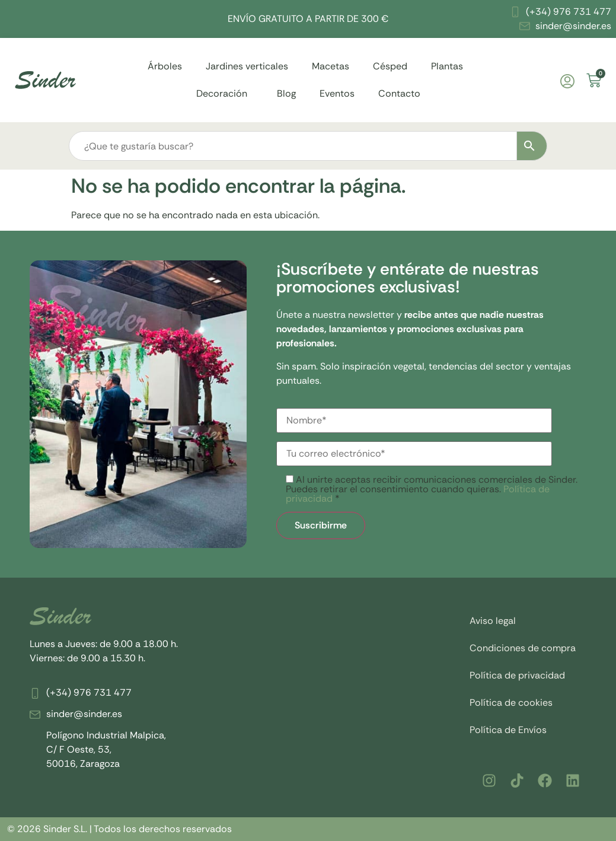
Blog (286, 93)
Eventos (337, 93)
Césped (390, 66)
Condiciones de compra (523, 648)
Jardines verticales (247, 66)
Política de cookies (511, 703)
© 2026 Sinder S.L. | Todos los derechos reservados (119, 829)
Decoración (225, 93)
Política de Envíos (508, 730)
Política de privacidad (517, 675)
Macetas (331, 66)
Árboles (165, 66)
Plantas (450, 66)
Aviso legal (493, 621)
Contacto (399, 93)
